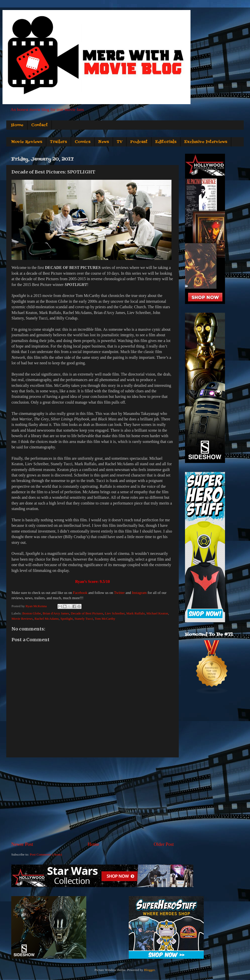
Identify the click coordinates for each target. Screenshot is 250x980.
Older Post (164, 844)
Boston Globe (32, 613)
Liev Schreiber (115, 613)
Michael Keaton (157, 613)
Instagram (139, 593)
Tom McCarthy (105, 619)
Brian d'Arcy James (56, 613)
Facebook (80, 593)
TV (120, 142)
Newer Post (22, 844)
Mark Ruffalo (135, 613)
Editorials (166, 142)
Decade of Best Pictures (87, 613)
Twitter (119, 593)
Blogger (149, 970)
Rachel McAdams (47, 619)
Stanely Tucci (84, 619)
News (104, 142)
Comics (83, 142)
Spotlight (67, 619)
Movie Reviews (27, 142)
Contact (39, 125)
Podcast (139, 142)
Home (17, 125)
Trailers (58, 142)
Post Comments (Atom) (46, 854)
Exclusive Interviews (206, 142)
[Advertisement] (92, 799)
